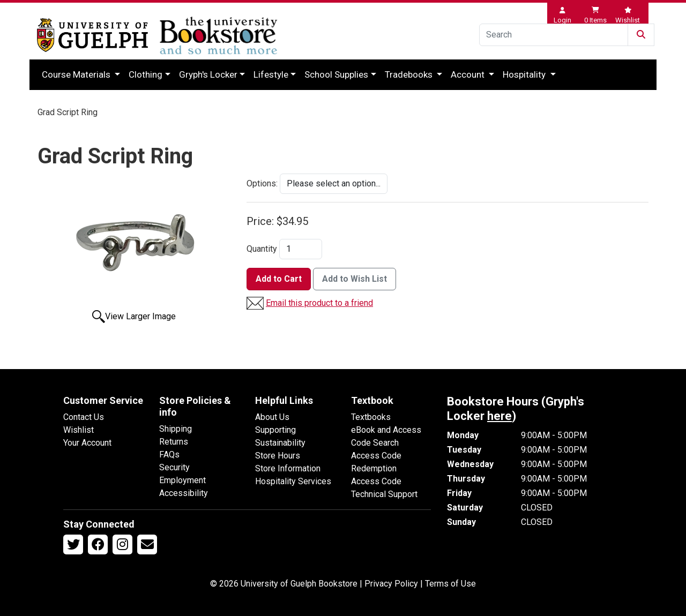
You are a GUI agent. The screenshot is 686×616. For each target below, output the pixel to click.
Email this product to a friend (319, 303)
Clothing (146, 74)
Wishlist (79, 430)
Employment (182, 480)
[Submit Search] (641, 35)
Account (469, 74)
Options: (262, 183)
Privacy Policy (391, 584)
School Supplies (336, 74)
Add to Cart (279, 279)
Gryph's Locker (208, 74)
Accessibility (184, 493)
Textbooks (371, 417)
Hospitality (525, 74)
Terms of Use (450, 584)
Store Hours (278, 456)
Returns (174, 442)
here (499, 416)
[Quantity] (301, 249)
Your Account (87, 443)
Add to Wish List (355, 279)
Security (174, 467)
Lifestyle (271, 74)
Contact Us (84, 417)
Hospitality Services (293, 481)
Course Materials (77, 74)
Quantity (262, 249)
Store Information (288, 468)
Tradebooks (410, 74)
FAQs (169, 455)
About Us (272, 417)
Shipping (176, 429)
